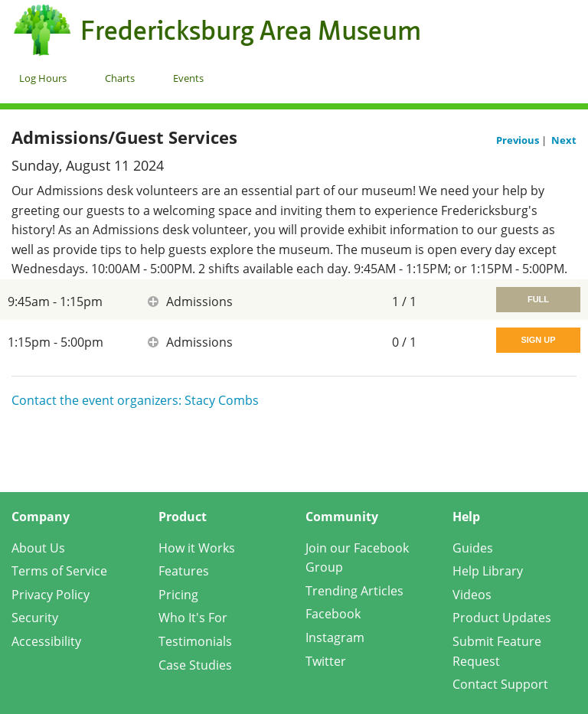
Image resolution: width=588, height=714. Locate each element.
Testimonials (195, 641)
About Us (38, 548)
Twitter (326, 661)
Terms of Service (59, 571)
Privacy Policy (51, 595)
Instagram (335, 637)
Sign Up (538, 340)
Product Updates (502, 618)
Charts (120, 78)
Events (188, 78)
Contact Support (500, 684)
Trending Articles (354, 591)
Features (184, 571)
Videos (472, 595)
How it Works (197, 548)
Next (564, 140)
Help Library (488, 571)
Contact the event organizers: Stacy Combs (135, 400)
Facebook (333, 614)
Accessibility (46, 641)
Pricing (178, 595)
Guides (473, 548)
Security (35, 618)
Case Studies (195, 665)
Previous (519, 140)
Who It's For (193, 618)
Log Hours (43, 78)
